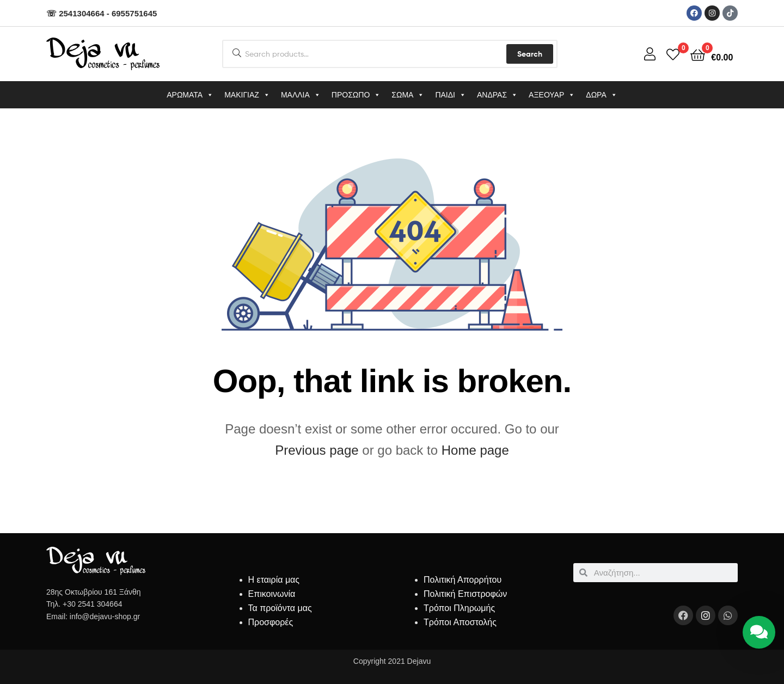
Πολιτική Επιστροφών (465, 594)
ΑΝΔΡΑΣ (497, 95)
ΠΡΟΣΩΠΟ (356, 95)
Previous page (317, 450)
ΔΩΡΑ (601, 95)
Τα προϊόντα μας (280, 608)
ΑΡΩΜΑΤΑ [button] (190, 95)
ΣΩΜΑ (408, 95)
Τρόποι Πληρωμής (459, 608)
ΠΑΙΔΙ (451, 95)
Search (530, 54)
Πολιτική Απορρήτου (463, 580)
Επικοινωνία (272, 594)
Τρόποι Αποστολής (460, 622)
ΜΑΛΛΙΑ (301, 95)
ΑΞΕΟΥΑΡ (552, 95)
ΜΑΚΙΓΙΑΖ (247, 95)
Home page (475, 450)
